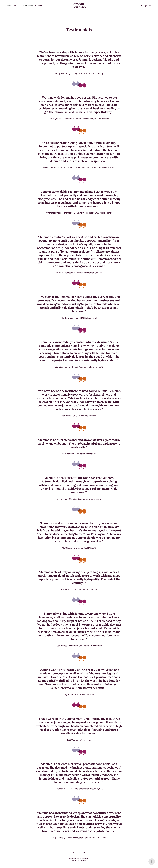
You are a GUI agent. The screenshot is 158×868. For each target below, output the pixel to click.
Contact (39, 6)
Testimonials (27, 6)
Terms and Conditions (79, 860)
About (16, 6)
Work (9, 6)
